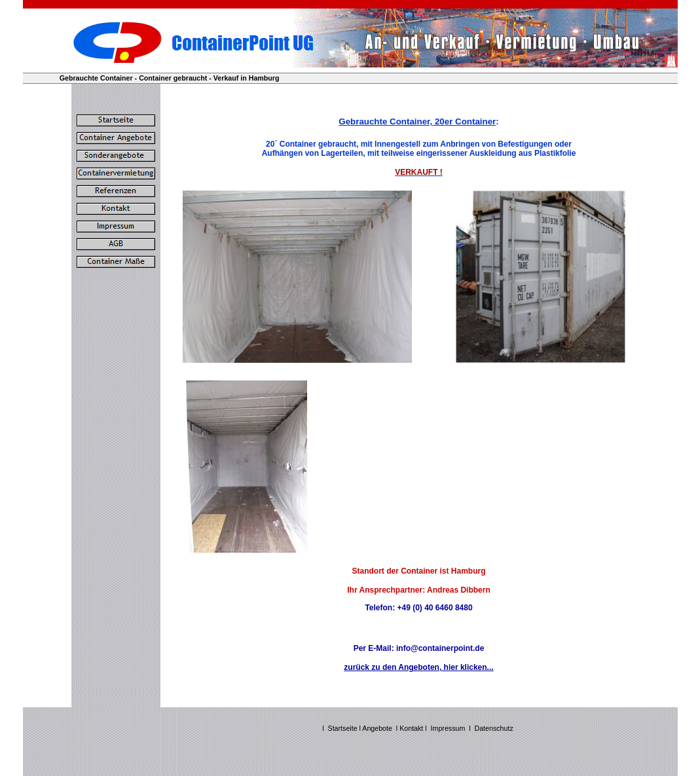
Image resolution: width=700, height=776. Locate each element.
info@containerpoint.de (440, 648)
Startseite (343, 728)
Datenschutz (494, 728)
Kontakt (412, 728)
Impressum (448, 728)
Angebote (377, 728)
